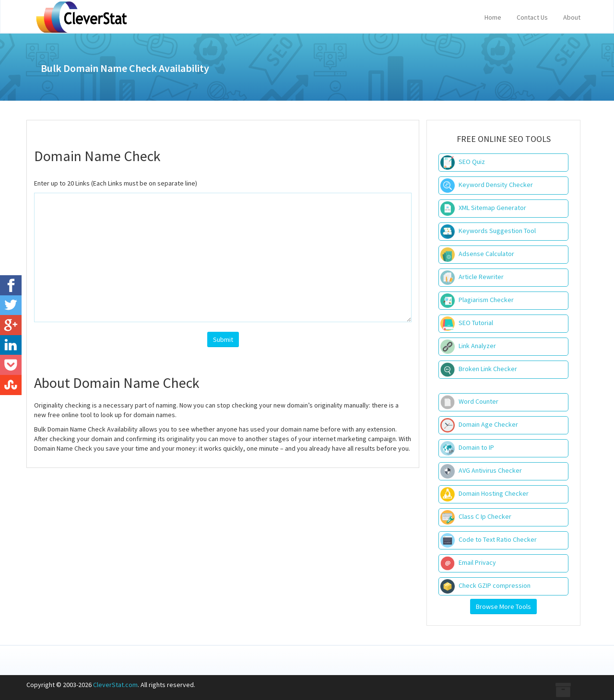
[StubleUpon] (11, 385)
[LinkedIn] (11, 345)
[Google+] (11, 325)
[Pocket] (11, 365)
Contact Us (532, 17)
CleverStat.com (115, 685)
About (572, 17)
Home (493, 17)
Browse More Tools (503, 607)
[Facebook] (11, 285)
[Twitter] (11, 305)
